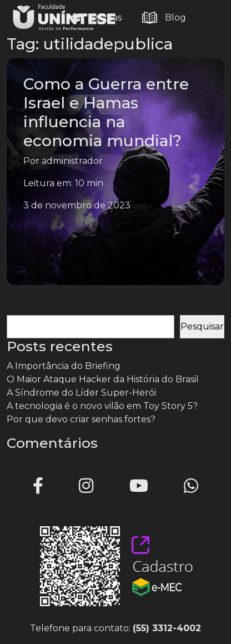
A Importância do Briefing (64, 366)
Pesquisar (28, 308)
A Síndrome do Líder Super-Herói (81, 393)
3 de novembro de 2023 (77, 205)
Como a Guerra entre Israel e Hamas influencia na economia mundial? (106, 112)
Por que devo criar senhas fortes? (81, 419)
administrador (72, 161)
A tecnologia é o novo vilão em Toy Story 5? (102, 406)
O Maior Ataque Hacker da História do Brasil (103, 379)
